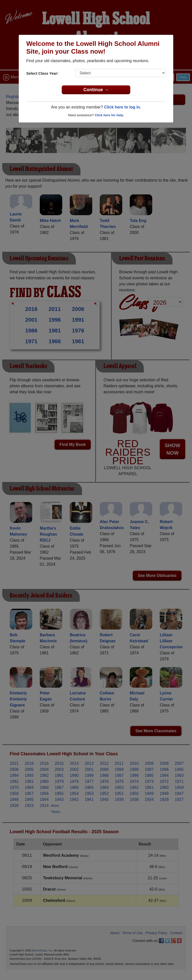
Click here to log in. (122, 107)
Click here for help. (109, 115)
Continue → (96, 90)
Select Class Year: (42, 73)
